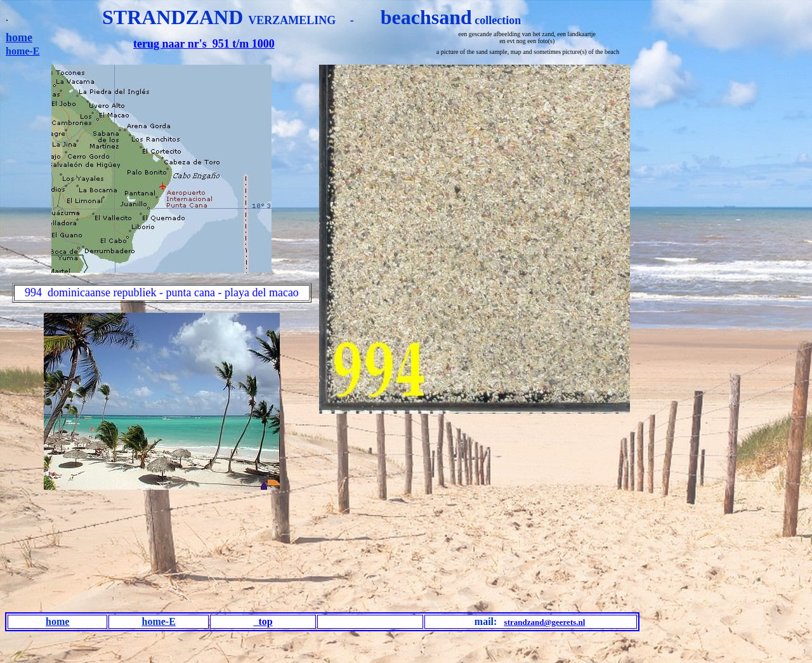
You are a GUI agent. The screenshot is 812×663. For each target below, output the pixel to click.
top (263, 621)
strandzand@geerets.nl (545, 622)
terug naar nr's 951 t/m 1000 (204, 44)
